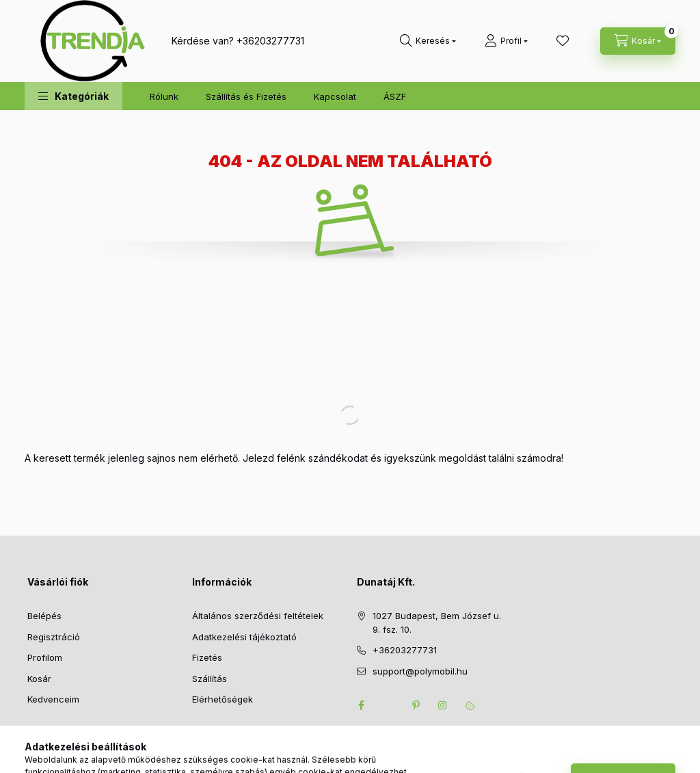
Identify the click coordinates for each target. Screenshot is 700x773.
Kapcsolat (335, 96)
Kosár (39, 679)
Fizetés (207, 657)
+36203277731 (270, 41)
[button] (73, 96)
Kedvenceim (53, 699)
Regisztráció (54, 637)
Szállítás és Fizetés (246, 96)
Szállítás (210, 679)
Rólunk (164, 96)
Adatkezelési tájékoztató (244, 637)
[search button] (428, 41)
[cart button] (638, 41)
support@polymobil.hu (420, 671)
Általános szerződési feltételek (258, 616)
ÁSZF (395, 96)
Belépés (44, 616)
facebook (361, 705)
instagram (443, 705)
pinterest (416, 705)
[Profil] (506, 41)
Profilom (45, 657)
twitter (388, 705)
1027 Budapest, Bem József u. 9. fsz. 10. (437, 623)
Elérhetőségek (223, 699)
